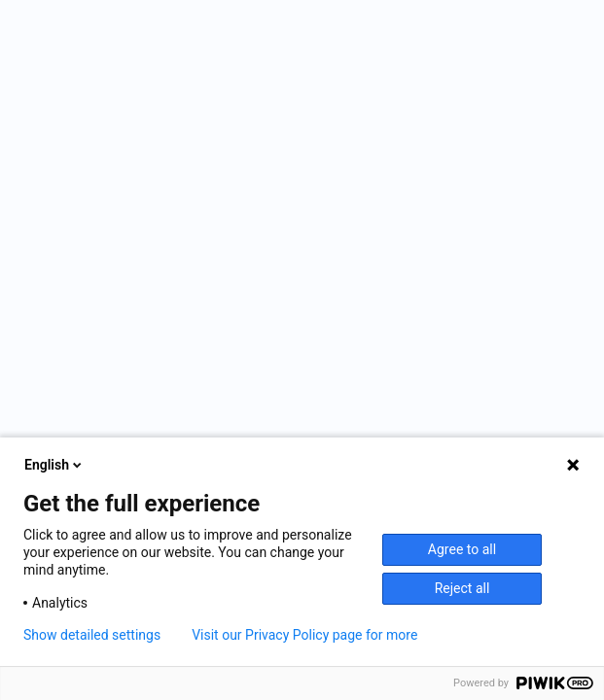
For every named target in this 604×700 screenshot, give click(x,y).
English (54, 465)
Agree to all (462, 549)
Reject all (462, 588)
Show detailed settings (92, 635)
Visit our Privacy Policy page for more (304, 635)
